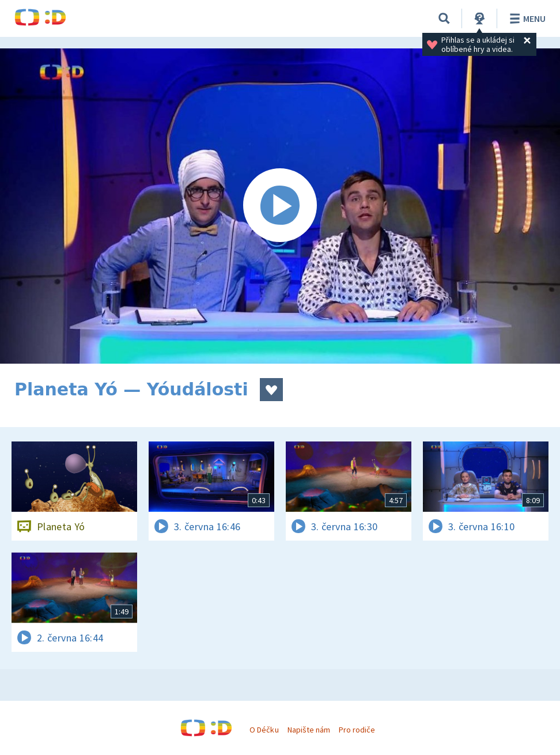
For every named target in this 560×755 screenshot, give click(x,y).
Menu (526, 18)
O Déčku (264, 730)
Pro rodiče (357, 730)
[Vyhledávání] (444, 18)
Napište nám (309, 730)
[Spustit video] (280, 206)
